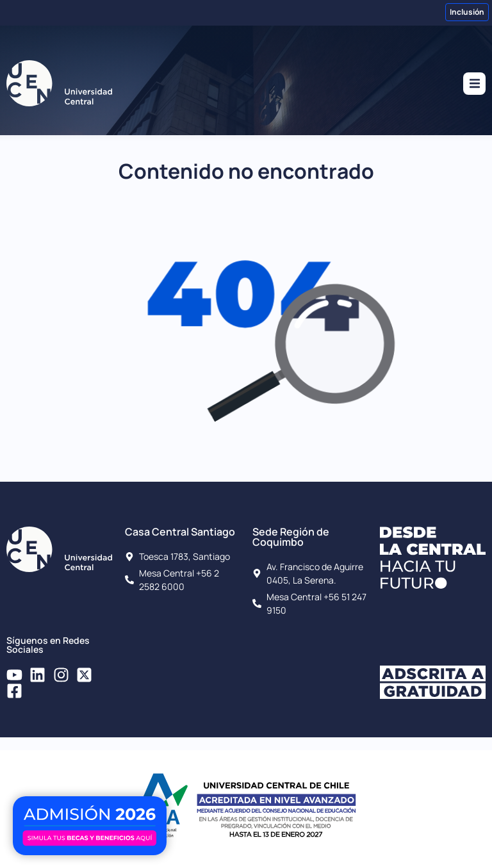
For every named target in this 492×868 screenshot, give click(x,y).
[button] (474, 84)
